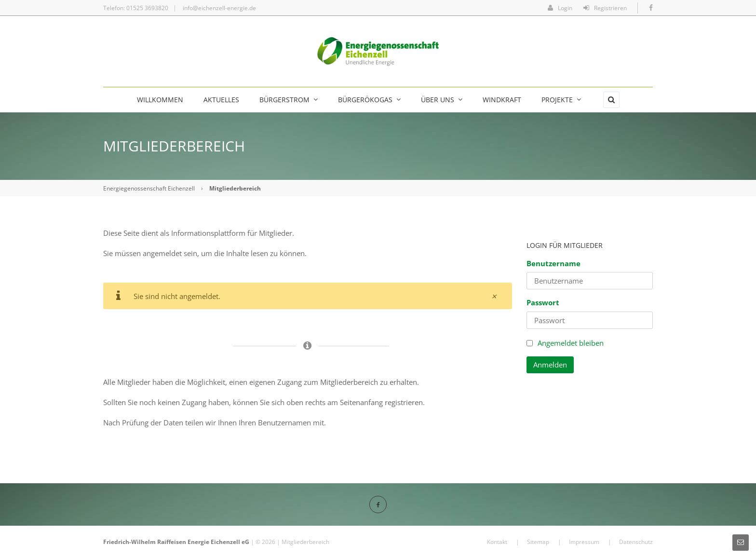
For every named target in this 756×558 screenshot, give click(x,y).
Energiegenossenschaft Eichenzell (149, 188)
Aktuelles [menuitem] (221, 100)
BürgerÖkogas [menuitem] (369, 100)
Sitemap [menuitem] (538, 542)
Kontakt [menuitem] (497, 542)
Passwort (543, 302)
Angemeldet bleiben (571, 343)
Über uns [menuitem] (442, 100)
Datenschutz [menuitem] (636, 542)
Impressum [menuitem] (584, 542)
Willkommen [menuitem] (160, 100)
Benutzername (553, 263)
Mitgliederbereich (305, 542)
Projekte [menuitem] (561, 100)
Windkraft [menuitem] (502, 100)
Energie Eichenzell (214, 542)
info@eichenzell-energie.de (219, 8)
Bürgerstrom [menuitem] (289, 100)
